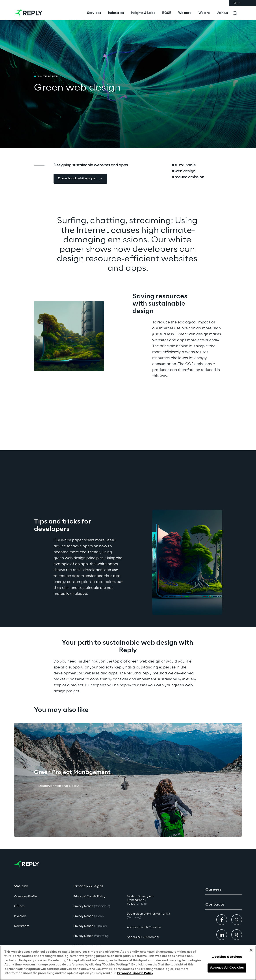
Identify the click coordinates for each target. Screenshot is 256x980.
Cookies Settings (227, 957)
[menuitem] (94, 13)
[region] (128, 963)
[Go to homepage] (28, 13)
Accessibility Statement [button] (143, 937)
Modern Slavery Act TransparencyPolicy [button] (140, 900)
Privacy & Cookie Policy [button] (89, 897)
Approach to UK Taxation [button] (144, 927)
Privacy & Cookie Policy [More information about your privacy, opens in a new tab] (135, 973)
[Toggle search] (235, 13)
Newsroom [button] (22, 926)
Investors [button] (20, 916)
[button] (80, 179)
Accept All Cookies (227, 968)
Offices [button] (19, 906)
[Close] (251, 950)
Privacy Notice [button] (92, 906)
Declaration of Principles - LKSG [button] (148, 916)
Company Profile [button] (26, 897)
